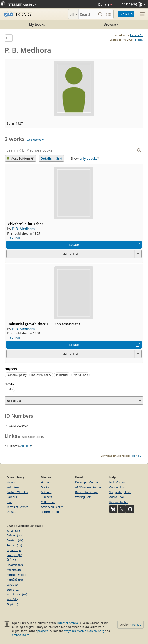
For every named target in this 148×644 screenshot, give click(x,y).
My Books (37, 24)
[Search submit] (100, 14)
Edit (9, 38)
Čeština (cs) (14, 535)
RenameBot (137, 35)
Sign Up (126, 14)
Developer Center (87, 482)
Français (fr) (14, 555)
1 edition (14, 237)
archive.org (97, 631)
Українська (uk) (17, 594)
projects (43, 631)
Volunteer (13, 487)
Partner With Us (17, 492)
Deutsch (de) (15, 540)
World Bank (80, 375)
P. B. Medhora (23, 229)
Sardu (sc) (13, 585)
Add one (26, 446)
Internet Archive (68, 623)
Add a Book (117, 497)
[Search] (87, 14)
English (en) (14, 545)
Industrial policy (41, 375)
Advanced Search (52, 507)
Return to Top (50, 512)
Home (45, 482)
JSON (141, 456)
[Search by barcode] (109, 14)
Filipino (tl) (13, 604)
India (10, 389)
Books (45, 487)
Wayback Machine (76, 631)
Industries (62, 375)
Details (46, 158)
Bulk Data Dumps (87, 492)
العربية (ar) (13, 530)
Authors (46, 492)
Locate (74, 245)
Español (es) (15, 550)
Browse (96, 24)
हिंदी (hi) (11, 560)
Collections (48, 502)
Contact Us (117, 487)
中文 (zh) (12, 599)
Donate (105, 4)
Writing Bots (83, 497)
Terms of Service (17, 507)
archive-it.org (21, 635)
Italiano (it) (14, 570)
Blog (10, 502)
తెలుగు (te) (13, 589)
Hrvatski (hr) (15, 565)
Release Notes (119, 502)
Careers (12, 497)
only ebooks (88, 158)
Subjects (46, 497)
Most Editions (19, 158)
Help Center (117, 482)
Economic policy (17, 375)
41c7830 (136, 625)
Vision (11, 482)
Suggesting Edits (120, 492)
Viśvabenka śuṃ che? (25, 224)
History (139, 40)
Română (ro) (15, 580)
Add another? (35, 140)
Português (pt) (16, 575)
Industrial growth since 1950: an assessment (44, 324)
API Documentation (88, 487)
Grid (59, 158)
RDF (133, 456)
